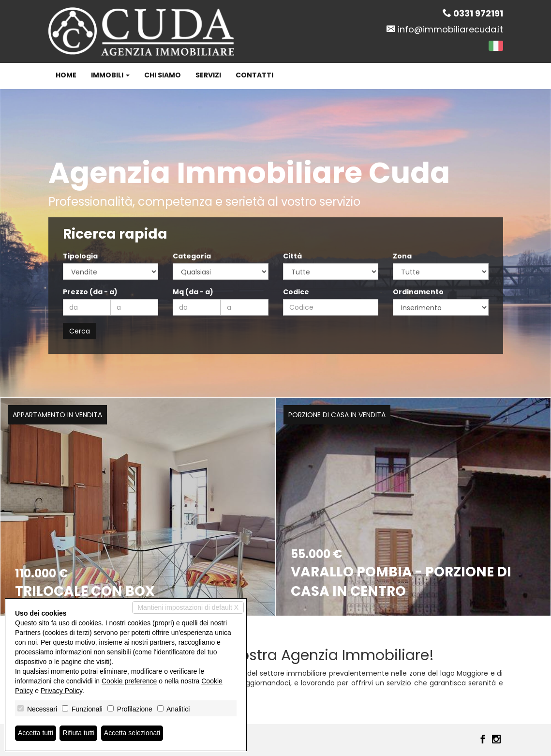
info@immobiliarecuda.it (450, 29)
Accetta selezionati (132, 733)
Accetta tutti (36, 733)
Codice (296, 292)
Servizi (208, 75)
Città (292, 256)
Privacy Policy (61, 691)
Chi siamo (163, 75)
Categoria (192, 256)
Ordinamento (418, 292)
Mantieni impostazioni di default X (188, 607)
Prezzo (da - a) (90, 292)
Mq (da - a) (193, 292)
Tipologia (80, 256)
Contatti (254, 75)
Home (66, 75)
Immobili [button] (110, 75)
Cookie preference (129, 681)
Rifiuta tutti (79, 733)
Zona (402, 256)
